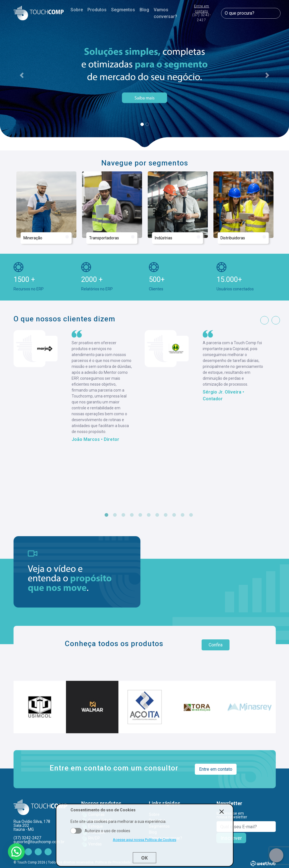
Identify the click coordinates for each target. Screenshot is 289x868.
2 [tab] (115, 515)
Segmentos (123, 10)
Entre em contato (202, 13)
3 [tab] (123, 515)
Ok (144, 858)
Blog (144, 10)
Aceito (76, 831)
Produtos (97, 10)
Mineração (46, 238)
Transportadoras (112, 238)
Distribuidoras (243, 238)
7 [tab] (157, 515)
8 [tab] (166, 515)
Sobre (77, 10)
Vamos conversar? (165, 13)
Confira (216, 645)
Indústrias (177, 238)
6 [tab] (149, 515)
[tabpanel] (79, 386)
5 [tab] (140, 515)
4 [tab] (132, 515)
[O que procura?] (251, 13)
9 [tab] (174, 515)
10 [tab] (183, 515)
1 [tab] (107, 515)
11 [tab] (191, 515)
